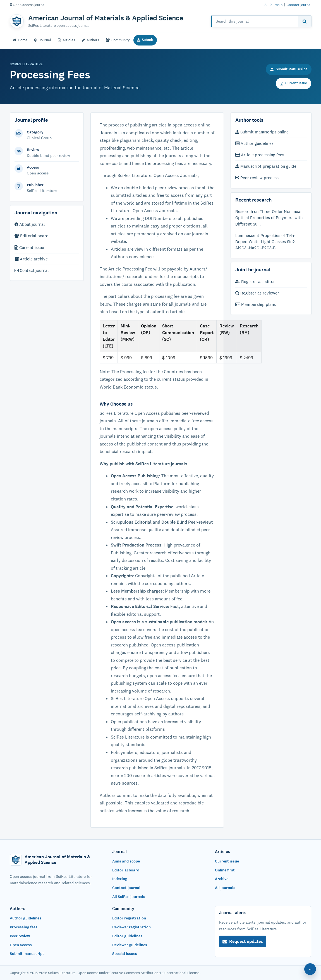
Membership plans (256, 304)
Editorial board (32, 236)
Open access (21, 945)
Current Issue (294, 83)
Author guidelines (254, 143)
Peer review (20, 936)
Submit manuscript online (262, 132)
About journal (30, 224)
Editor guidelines (127, 936)
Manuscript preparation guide (266, 166)
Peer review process (257, 178)
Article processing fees (260, 155)
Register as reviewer (257, 293)
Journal (43, 40)
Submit (145, 40)
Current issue (29, 247)
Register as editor (255, 281)
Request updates (243, 941)
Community (118, 40)
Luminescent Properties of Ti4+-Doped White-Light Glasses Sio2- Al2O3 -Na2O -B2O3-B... (266, 242)
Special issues (125, 954)
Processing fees (24, 927)
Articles (66, 40)
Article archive (31, 259)
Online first (225, 870)
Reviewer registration (131, 927)
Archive (222, 879)
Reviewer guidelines (130, 945)
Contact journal (299, 5)
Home (20, 40)
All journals (273, 5)
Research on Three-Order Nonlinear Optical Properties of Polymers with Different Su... (269, 218)
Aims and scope (126, 861)
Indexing (120, 879)
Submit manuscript (27, 954)
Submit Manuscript (289, 69)
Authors (90, 40)
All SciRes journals (129, 897)
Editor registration (129, 918)
